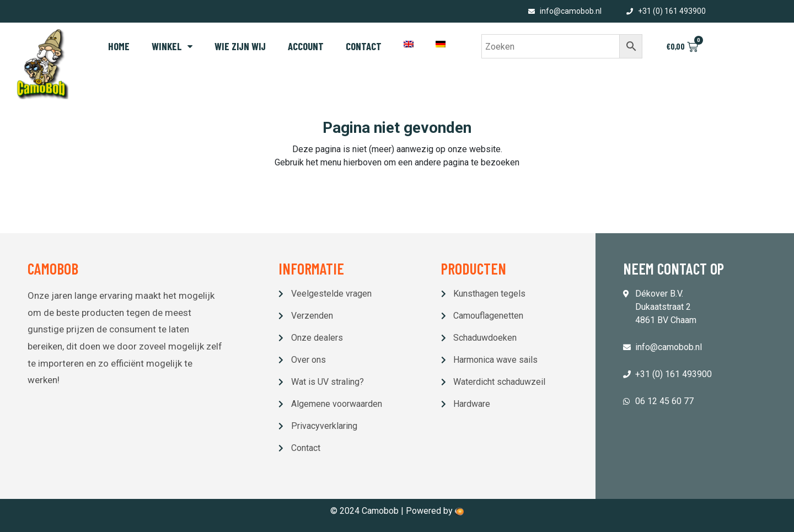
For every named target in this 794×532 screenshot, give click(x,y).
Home (119, 46)
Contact (364, 46)
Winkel (172, 46)
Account (306, 46)
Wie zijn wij (240, 46)
